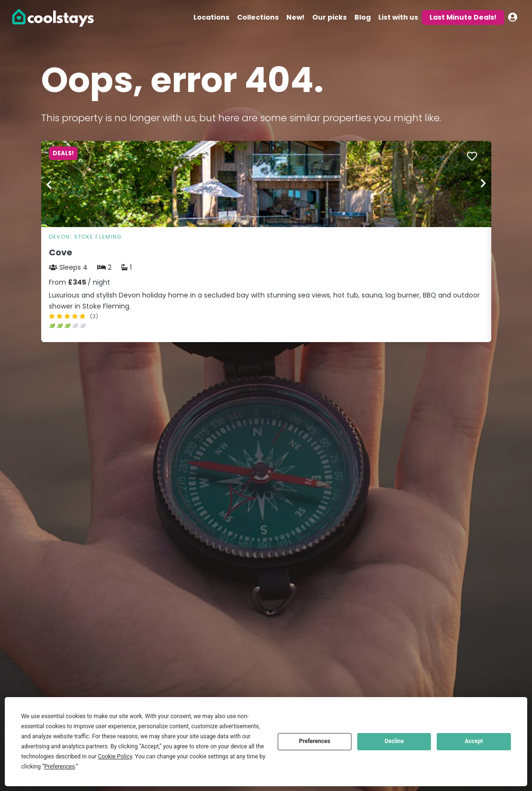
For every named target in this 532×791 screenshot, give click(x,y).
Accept (474, 741)
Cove (61, 252)
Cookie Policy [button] (115, 757)
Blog (362, 17)
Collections (258, 17)
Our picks (329, 17)
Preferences (315, 741)
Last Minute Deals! (463, 17)
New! (295, 17)
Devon (60, 237)
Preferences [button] (59, 767)
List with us (398, 17)
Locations (211, 17)
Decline (394, 741)
